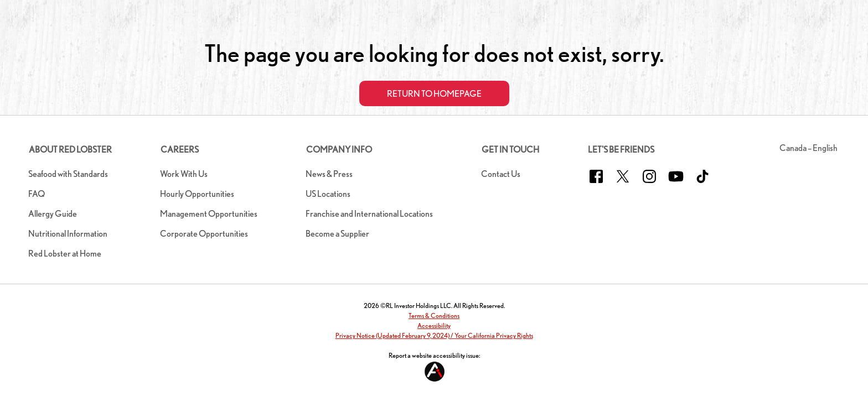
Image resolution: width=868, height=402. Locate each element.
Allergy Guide (53, 214)
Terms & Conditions (434, 315)
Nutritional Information (68, 234)
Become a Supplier (337, 234)
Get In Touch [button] (510, 150)
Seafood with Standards (68, 174)
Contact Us (501, 174)
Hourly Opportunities (197, 194)
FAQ (37, 194)
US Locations (328, 194)
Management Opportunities (209, 214)
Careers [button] (180, 150)
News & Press (329, 174)
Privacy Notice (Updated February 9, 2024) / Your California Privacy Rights (434, 335)
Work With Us (184, 174)
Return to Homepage (434, 94)
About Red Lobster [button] (70, 150)
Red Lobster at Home (65, 254)
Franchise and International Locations (369, 214)
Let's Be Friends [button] (621, 150)
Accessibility (434, 325)
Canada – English (808, 148)
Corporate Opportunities (204, 234)
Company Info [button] (339, 150)
